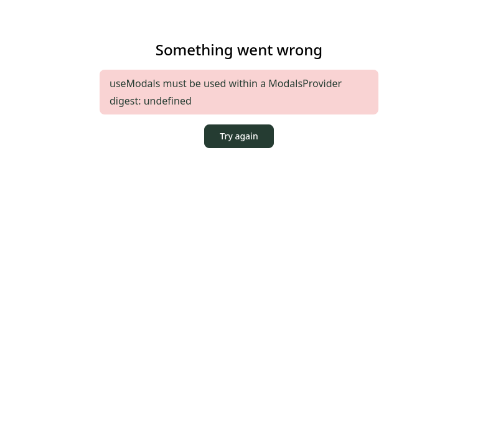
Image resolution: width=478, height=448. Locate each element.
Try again (239, 136)
